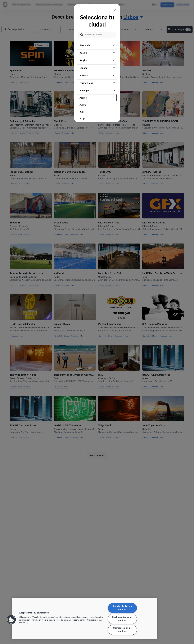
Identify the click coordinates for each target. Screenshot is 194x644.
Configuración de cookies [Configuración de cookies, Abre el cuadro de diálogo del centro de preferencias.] (122, 630)
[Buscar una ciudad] (97, 35)
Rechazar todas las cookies (122, 619)
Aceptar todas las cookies (122, 608)
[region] (85, 618)
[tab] (97, 46)
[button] (11, 620)
